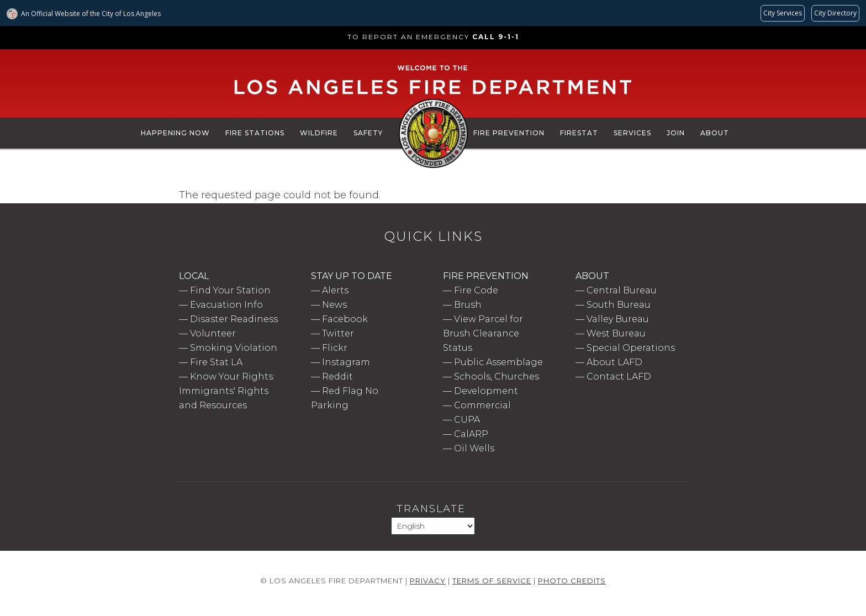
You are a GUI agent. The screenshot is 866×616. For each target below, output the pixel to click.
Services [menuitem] (632, 133)
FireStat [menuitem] (579, 133)
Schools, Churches (497, 377)
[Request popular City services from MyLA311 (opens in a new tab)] (783, 13)
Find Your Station (230, 290)
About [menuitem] (715, 133)
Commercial (482, 405)
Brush (468, 305)
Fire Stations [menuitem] (255, 133)
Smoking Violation (234, 348)
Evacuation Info (226, 305)
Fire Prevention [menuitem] (509, 133)
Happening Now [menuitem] (175, 133)
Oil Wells (474, 448)
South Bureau (619, 305)
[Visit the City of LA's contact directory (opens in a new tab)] (835, 13)
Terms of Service (492, 581)
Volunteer (213, 333)
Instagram (346, 362)
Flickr (335, 348)
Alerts (335, 290)
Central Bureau (622, 290)
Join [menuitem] (676, 133)
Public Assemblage (498, 362)
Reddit (337, 377)
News (334, 305)
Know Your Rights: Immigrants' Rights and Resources (227, 391)
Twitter (338, 333)
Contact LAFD (619, 377)
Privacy (428, 581)
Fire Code (476, 290)
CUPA (467, 420)
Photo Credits (572, 581)
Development (486, 391)
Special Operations (631, 348)
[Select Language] (433, 526)
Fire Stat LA (216, 362)
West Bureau (616, 333)
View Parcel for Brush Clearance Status (483, 333)
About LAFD (614, 362)
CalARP (471, 434)
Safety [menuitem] (368, 133)
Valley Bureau (618, 319)
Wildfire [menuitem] (319, 133)
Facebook (345, 319)
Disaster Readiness (234, 319)
